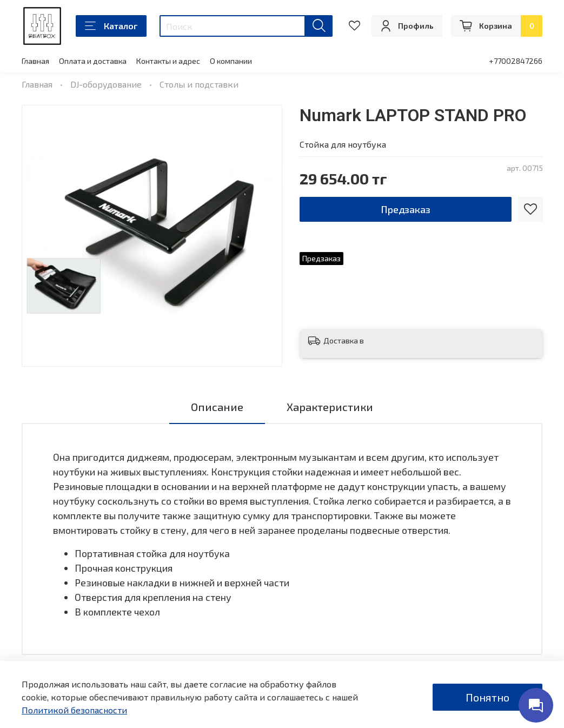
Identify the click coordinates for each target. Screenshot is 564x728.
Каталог (111, 26)
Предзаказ (406, 209)
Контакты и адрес (168, 61)
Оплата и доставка (93, 61)
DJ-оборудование (106, 84)
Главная (35, 61)
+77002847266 (516, 61)
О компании (231, 61)
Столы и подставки (199, 84)
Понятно (487, 697)
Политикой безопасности (74, 710)
